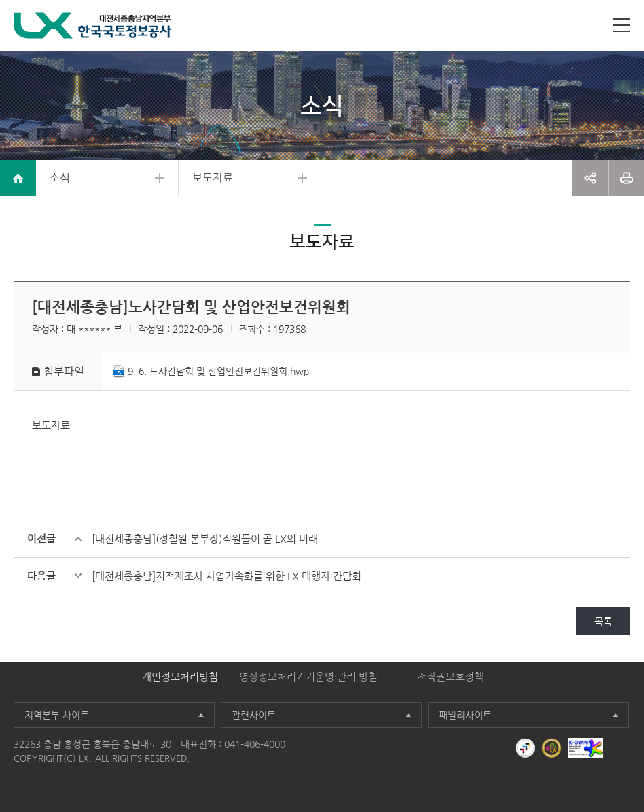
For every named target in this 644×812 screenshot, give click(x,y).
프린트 (626, 178)
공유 (590, 178)
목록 (603, 621)
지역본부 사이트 (57, 715)
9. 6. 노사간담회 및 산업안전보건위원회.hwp (218, 371)
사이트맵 (622, 25)
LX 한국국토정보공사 (93, 25)
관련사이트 (254, 715)
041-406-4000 (255, 744)
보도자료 (213, 178)
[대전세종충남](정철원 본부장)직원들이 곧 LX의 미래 (205, 539)
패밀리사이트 (465, 715)
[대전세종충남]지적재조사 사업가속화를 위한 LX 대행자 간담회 (227, 576)
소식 (60, 178)
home (18, 178)
